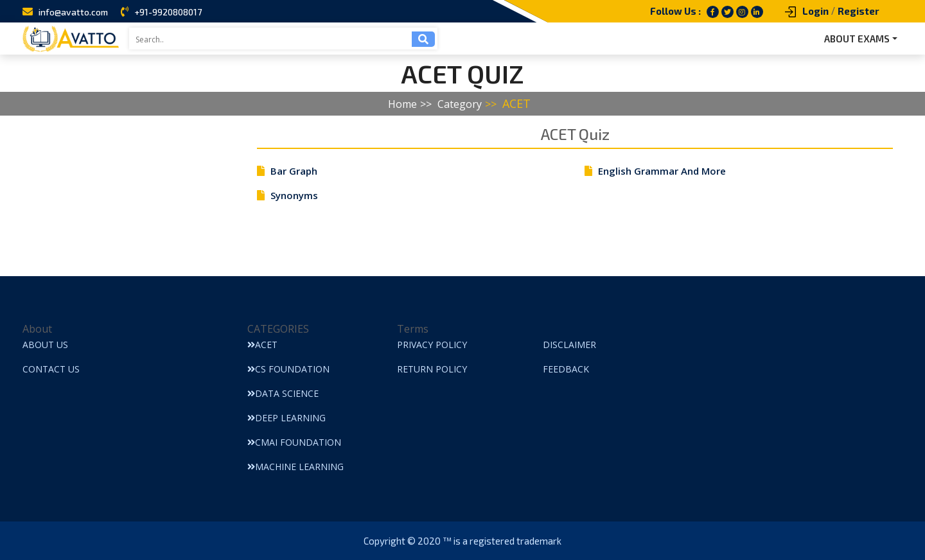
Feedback (566, 369)
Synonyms (294, 195)
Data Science (283, 393)
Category (460, 104)
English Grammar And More (662, 171)
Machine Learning (295, 467)
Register (859, 11)
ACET (516, 103)
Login (815, 11)
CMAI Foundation (294, 442)
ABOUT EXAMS (857, 39)
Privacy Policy (432, 345)
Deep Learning (286, 418)
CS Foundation (288, 369)
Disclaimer (569, 345)
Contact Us (51, 369)
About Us (45, 345)
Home (402, 104)
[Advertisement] (125, 196)
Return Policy (432, 369)
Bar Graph (294, 171)
